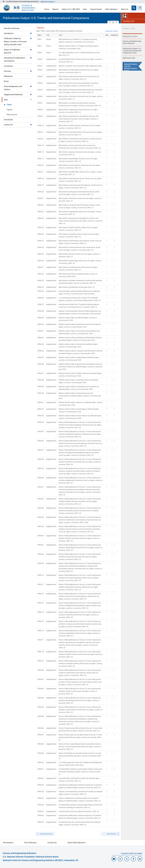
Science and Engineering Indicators (19, 853)
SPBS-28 (41, 247)
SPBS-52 (41, 409)
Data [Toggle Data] (6, 100)
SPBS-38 (41, 311)
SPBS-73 (41, 603)
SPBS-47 (41, 373)
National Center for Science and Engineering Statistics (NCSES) (33, 860)
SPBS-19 (41, 185)
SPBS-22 (41, 205)
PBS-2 (40, 46)
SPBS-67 (41, 545)
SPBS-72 (41, 594)
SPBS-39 (41, 318)
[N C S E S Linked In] (140, 859)
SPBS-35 (41, 291)
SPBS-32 (41, 274)
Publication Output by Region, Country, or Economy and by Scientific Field (15, 42)
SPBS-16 (41, 165)
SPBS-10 (41, 125)
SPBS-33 (41, 280)
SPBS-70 (41, 575)
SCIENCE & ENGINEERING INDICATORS (28, 8)
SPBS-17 (41, 172)
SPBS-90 (41, 762)
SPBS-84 (41, 707)
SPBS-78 (41, 652)
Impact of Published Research (12, 51)
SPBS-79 (41, 661)
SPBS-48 (41, 380)
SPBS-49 (41, 387)
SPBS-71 (41, 584)
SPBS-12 (41, 139)
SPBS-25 (41, 227)
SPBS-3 (40, 76)
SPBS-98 (41, 815)
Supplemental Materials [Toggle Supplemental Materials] (13, 95)
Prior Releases (30, 843)
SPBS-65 (41, 526)
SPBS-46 (41, 364)
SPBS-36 (41, 298)
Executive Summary (12, 28)
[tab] (17, 28)
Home (47, 9)
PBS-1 (40, 39)
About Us (125, 9)
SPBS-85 (41, 716)
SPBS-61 (41, 487)
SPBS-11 (41, 132)
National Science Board (47, 857)
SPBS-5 (40, 90)
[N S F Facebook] (133, 859)
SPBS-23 (41, 212)
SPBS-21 (41, 198)
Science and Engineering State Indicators (132, 42)
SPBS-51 (41, 402)
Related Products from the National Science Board (131, 67)
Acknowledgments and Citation (13, 88)
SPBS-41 (41, 331)
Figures (10, 110)
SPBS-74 (41, 612)
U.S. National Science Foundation (19, 857)
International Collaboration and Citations (14, 59)
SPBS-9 (40, 116)
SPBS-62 (41, 499)
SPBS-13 (41, 145)
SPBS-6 (40, 96)
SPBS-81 (41, 679)
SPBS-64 (41, 517)
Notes (6, 81)
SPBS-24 (41, 218)
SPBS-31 (41, 267)
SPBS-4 (40, 83)
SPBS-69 (41, 563)
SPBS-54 (41, 422)
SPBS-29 (41, 254)
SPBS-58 (41, 459)
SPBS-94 (41, 792)
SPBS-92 (41, 778)
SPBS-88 (41, 744)
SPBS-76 (41, 631)
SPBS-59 (41, 468)
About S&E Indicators (76, 843)
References (8, 76)
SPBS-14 (41, 152)
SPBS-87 (41, 735)
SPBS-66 (41, 536)
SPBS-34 (41, 287)
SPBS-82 (41, 689)
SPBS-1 (40, 66)
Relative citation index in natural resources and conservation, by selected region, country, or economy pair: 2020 (80, 396)
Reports (56, 9)
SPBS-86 (41, 728)
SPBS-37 (41, 304)
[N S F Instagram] (120, 859)
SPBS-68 (41, 554)
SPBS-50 (41, 393)
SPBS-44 (41, 351)
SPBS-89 (41, 753)
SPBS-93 (41, 785)
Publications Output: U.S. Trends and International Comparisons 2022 (132, 51)
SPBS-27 (41, 241)
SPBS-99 (41, 822)
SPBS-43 (41, 344)
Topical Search (96, 9)
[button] (140, 8)
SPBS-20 (41, 192)
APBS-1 (40, 59)
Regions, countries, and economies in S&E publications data (80, 66)
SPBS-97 (41, 811)
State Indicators (111, 9)
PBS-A (40, 53)
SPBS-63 (41, 508)
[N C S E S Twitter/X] (127, 859)
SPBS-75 (41, 621)
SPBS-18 (41, 178)
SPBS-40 (41, 324)
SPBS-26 (41, 234)
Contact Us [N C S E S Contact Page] (52, 843)
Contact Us (8, 125)
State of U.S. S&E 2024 (71, 9)
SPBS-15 (41, 159)
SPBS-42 (41, 338)
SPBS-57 (41, 450)
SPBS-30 (41, 261)
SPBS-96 (41, 805)
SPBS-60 (41, 478)
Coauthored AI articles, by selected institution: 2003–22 (79, 811)
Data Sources (12, 115)
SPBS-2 (40, 70)
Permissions (8, 843)
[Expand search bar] (134, 8)
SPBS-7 (40, 103)
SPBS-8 (40, 110)
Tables (9, 105)
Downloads (8, 120)
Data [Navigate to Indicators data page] (85, 9)
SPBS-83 (41, 698)
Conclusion (8, 66)
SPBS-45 (41, 357)
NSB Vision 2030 (129, 58)
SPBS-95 (41, 798)
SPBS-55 (41, 432)
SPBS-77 (41, 640)
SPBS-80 (41, 670)
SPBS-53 (41, 416)
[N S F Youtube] (114, 859)
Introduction (9, 33)
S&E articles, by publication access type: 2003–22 (77, 287)
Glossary (7, 71)
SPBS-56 (41, 441)
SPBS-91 (41, 769)
